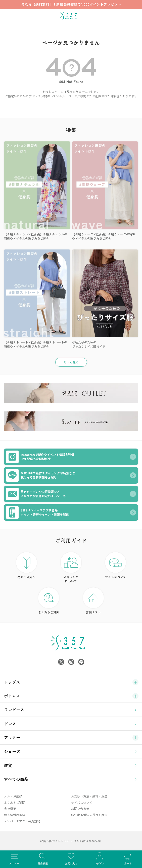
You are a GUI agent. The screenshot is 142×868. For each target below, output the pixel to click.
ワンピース (14, 710)
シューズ (12, 751)
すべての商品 (16, 779)
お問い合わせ (80, 808)
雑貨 (8, 765)
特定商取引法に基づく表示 (89, 815)
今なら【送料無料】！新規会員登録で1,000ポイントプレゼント (71, 4)
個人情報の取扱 (15, 815)
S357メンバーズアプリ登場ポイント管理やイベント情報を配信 (37, 512)
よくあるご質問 (49, 601)
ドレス (10, 724)
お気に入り (71, 858)
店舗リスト (93, 601)
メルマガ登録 (13, 796)
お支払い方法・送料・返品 (89, 796)
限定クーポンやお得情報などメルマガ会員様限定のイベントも (36, 494)
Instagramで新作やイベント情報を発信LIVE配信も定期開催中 (40, 457)
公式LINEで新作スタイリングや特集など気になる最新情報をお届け (41, 475)
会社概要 (10, 808)
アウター (12, 737)
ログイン (99, 858)
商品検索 (43, 858)
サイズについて (116, 566)
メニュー (14, 858)
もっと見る (71, 362)
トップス (12, 682)
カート (128, 858)
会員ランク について (71, 568)
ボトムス (12, 696)
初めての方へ (27, 566)
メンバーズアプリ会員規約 (22, 821)
